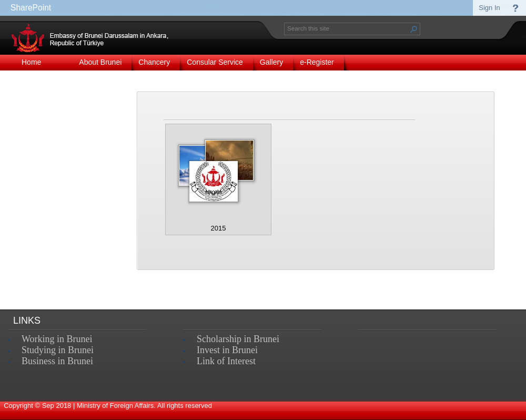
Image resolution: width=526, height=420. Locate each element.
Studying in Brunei (58, 350)
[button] (414, 29)
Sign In (489, 8)
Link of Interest (226, 361)
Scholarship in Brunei (238, 339)
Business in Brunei (57, 361)
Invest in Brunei (227, 350)
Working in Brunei (57, 339)
